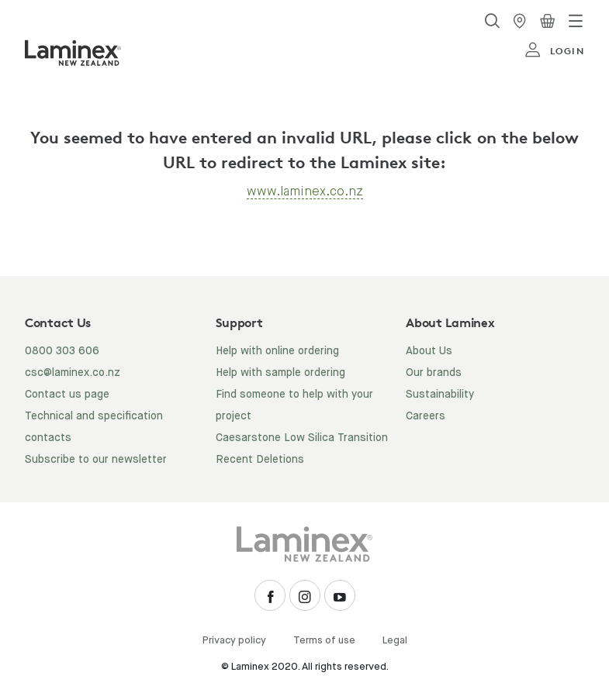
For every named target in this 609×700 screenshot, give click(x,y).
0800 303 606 (62, 351)
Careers (426, 416)
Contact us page (67, 395)
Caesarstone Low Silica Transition (302, 438)
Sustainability (440, 395)
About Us (429, 351)
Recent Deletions (260, 460)
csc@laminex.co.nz (73, 373)
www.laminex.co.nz (305, 191)
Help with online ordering (277, 351)
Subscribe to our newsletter (96, 460)
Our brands (434, 373)
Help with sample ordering (280, 373)
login (554, 50)
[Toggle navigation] (576, 21)
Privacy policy (234, 641)
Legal (395, 641)
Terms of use (324, 641)
